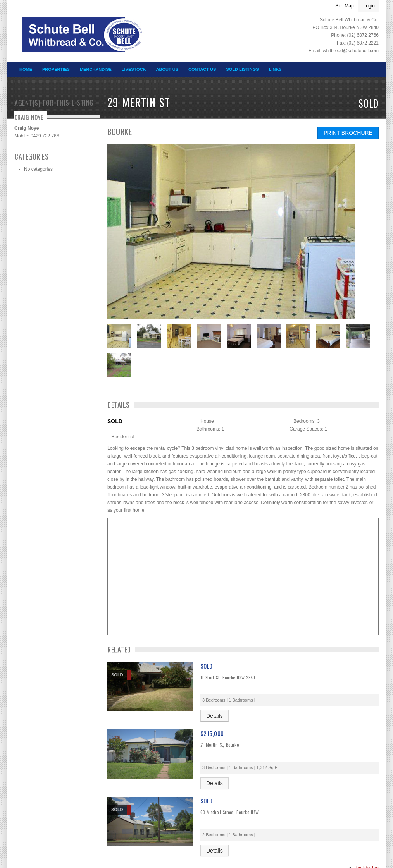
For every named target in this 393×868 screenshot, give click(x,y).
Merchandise (96, 69)
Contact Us (202, 69)
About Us (167, 69)
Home (26, 69)
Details (215, 716)
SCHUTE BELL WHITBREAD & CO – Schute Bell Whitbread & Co (82, 40)
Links (275, 69)
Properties (56, 69)
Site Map (344, 6)
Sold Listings (242, 69)
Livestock (134, 69)
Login (369, 6)
